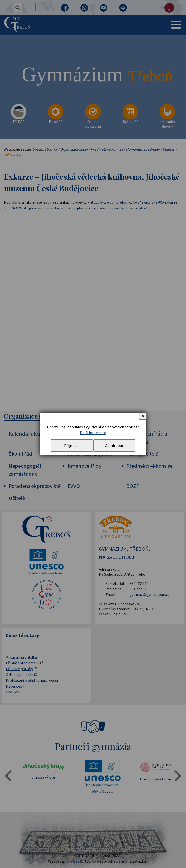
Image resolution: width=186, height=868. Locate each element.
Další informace (93, 433)
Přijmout (72, 445)
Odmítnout (114, 445)
